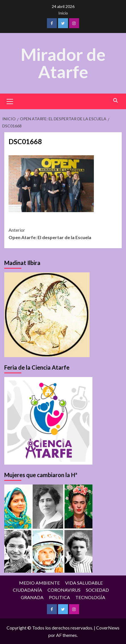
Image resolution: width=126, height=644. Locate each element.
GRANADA (32, 597)
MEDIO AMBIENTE (39, 582)
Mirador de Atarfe (63, 63)
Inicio (63, 13)
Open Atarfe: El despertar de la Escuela (63, 233)
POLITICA (59, 597)
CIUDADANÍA (27, 589)
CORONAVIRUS (64, 589)
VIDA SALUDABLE (84, 582)
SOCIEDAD (97, 589)
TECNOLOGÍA (90, 597)
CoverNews (108, 627)
